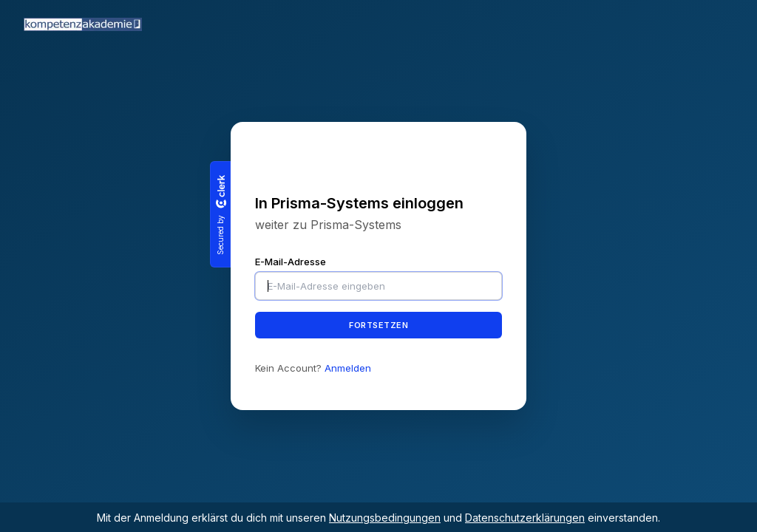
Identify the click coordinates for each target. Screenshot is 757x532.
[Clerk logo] (220, 191)
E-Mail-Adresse (291, 262)
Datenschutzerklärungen (525, 518)
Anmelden (348, 368)
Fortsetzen (378, 324)
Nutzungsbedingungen (385, 518)
